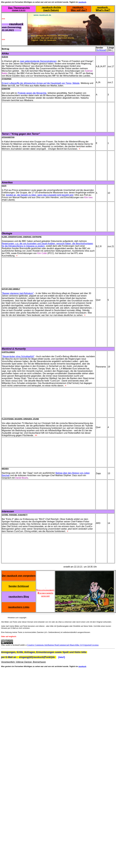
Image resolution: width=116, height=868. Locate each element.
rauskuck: (79, 7)
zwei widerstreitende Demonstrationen (38, 61)
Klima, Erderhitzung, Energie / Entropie (22, 237)
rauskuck (82, 2)
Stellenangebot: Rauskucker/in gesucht (45, 591)
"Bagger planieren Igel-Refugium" (18, 293)
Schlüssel (101, 50)
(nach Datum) (51, 10)
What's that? (103, 10)
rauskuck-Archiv (51, 7)
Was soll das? (79, 10)
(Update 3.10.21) (19, 10)
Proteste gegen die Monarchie (32, 93)
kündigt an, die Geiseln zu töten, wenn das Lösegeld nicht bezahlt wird (40, 195)
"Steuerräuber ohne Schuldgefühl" (18, 356)
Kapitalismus (8, 352)
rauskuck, (103, 7)
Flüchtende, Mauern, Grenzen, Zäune (20, 419)
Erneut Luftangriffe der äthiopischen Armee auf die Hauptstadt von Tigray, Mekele (41, 83)
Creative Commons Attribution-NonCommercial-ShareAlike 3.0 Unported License (63, 645)
